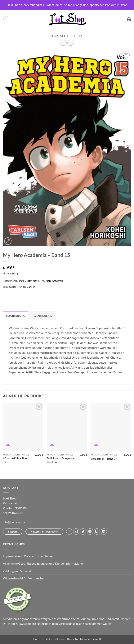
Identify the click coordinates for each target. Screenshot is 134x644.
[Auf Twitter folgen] (83, 531)
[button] (6, 19)
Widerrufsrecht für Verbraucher (24, 578)
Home (79, 36)
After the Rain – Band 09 (16, 460)
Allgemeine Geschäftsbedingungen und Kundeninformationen (44, 563)
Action (22, 287)
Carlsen (31, 287)
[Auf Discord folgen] (104, 531)
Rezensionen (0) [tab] (42, 316)
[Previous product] (70, 43)
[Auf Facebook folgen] (69, 531)
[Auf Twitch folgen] (97, 531)
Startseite (59, 36)
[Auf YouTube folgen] (90, 531)
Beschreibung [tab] (16, 316)
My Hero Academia (52, 281)
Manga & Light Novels (28, 281)
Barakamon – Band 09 (104, 459)
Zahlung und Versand (17, 571)
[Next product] (63, 43)
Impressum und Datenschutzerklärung (28, 556)
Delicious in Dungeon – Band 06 (61, 460)
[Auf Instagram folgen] (76, 531)
